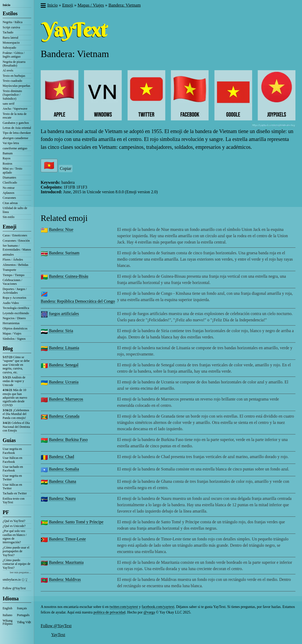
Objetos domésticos (15, 328)
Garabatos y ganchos (16, 123)
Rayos (7, 158)
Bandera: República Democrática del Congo (78, 301)
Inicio (6, 5)
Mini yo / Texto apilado (12, 170)
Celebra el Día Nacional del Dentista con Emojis (16, 427)
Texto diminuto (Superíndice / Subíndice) (12, 95)
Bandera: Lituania (64, 348)
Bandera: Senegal (64, 365)
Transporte (9, 270)
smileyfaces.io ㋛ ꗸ (15, 580)
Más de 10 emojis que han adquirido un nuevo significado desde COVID (15, 398)
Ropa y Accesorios (14, 298)
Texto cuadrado (12, 81)
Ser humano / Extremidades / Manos (17, 247)
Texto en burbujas (14, 76)
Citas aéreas (10, 203)
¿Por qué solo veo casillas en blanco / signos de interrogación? (15, 537)
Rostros (7, 164)
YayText (58, 635)
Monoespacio (11, 43)
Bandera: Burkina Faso (68, 440)
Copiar (66, 168)
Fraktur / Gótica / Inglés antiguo (14, 55)
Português (23, 615)
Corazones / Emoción (16, 241)
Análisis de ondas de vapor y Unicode (14, 381)
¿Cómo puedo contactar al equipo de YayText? (17, 564)
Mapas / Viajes (12, 333)
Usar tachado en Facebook (13, 469)
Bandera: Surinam (64, 253)
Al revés (8, 70)
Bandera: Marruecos (66, 399)
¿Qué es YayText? (14, 521)
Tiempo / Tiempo (14, 275)
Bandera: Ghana (63, 481)
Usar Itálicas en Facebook (12, 460)
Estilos (10, 13)
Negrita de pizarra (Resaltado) (14, 64)
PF (6, 512)
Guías (9, 440)
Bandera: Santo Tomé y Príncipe (76, 522)
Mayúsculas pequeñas (16, 86)
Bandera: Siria (61, 331)
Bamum (8, 153)
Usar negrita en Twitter (12, 478)
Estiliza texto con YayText (14, 500)
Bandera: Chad (61, 457)
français (22, 608)
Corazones (9, 198)
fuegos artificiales (64, 314)
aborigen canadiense (15, 138)
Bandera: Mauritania (66, 562)
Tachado (8, 32)
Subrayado (9, 48)
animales (8, 255)
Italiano (7, 615)
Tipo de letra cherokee (17, 133)
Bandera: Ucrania (64, 382)
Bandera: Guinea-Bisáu (69, 276)
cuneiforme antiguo (15, 148)
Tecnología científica (16, 308)
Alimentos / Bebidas (15, 265)
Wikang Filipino (8, 622)
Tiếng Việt (24, 622)
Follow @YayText (14, 588)
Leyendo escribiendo (16, 313)
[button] (43, 6)
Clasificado (10, 182)
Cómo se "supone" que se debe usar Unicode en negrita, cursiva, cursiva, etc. (16, 365)
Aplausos (9, 193)
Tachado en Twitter (15, 493)
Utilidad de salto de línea (15, 210)
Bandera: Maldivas (65, 579)
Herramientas (11, 323)
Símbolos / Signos (14, 339)
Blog (8, 348)
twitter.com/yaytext (124, 607)
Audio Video (11, 303)
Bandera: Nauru (62, 498)
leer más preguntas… (20, 572)
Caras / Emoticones (15, 235)
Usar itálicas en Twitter (12, 486)
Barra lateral (11, 38)
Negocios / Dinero (14, 318)
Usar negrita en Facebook (12, 451)
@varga (149, 612)
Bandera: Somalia (64, 469)
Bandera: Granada (64, 416)
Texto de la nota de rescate (15, 116)
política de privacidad (109, 612)
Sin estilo (9, 217)
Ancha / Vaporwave (15, 109)
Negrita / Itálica (12, 22)
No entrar (9, 188)
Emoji (9, 227)
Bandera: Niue (61, 229)
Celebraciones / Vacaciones (12, 282)
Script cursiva (11, 27)
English (7, 608)
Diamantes (9, 178)
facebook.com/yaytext (158, 607)
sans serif (9, 104)
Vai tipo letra (11, 143)
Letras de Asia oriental (17, 128)
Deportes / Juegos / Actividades (15, 291)
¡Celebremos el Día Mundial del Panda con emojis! (16, 414)
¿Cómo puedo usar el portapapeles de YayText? (16, 551)
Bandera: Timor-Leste (67, 539)
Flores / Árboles (13, 260)
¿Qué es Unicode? (14, 526)
